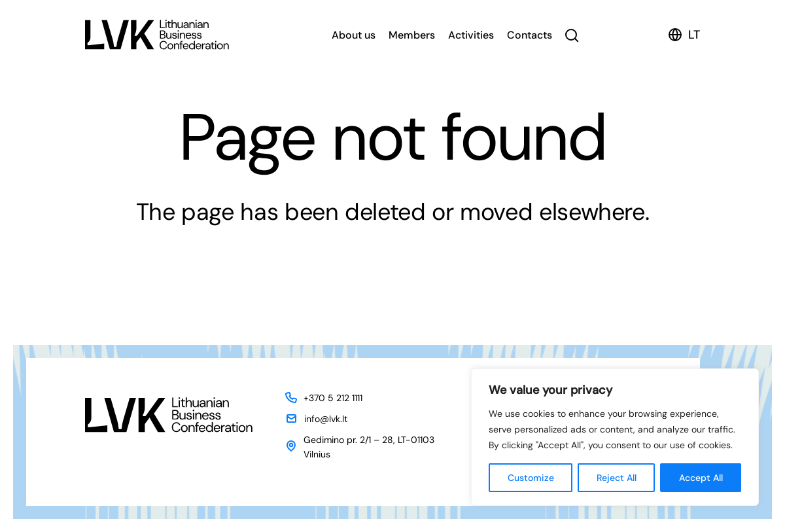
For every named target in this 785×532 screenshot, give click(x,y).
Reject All (617, 478)
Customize (531, 478)
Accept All (701, 478)
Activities (471, 35)
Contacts (530, 35)
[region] (615, 437)
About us (354, 35)
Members (412, 35)
